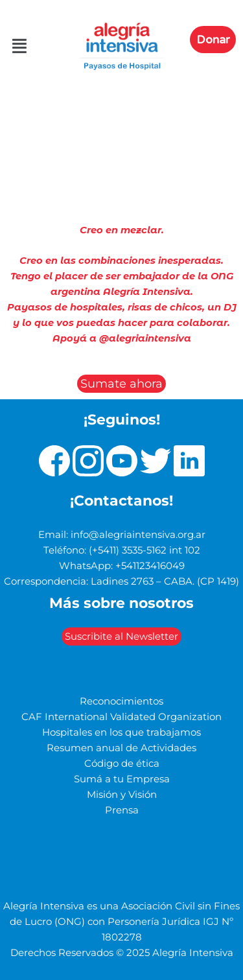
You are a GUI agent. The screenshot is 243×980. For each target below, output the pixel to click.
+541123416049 (150, 566)
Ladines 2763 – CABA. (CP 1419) (165, 581)
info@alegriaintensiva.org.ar (138, 535)
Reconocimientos (121, 701)
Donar (213, 40)
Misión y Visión (122, 795)
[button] (12, 47)
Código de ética (122, 764)
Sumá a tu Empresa (122, 779)
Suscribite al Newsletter (121, 636)
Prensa (122, 810)
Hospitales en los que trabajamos (121, 732)
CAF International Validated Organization (121, 717)
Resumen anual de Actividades (121, 748)
